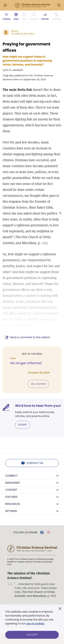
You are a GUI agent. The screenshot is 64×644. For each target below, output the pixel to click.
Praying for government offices (27, 47)
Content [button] (11, 490)
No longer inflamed (26, 363)
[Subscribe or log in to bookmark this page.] (34, 16)
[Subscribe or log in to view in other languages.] (57, 16)
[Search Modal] (59, 5)
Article (15, 31)
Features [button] (11, 497)
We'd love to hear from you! (38, 406)
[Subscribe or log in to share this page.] (24, 16)
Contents (38, 384)
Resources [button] (13, 504)
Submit (23, 425)
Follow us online (25, 532)
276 (44, 243)
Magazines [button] (13, 483)
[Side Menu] (5, 5)
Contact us (32, 463)
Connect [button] (11, 476)
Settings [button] (11, 511)
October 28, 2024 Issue (23, 34)
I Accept (32, 635)
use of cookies (35, 624)
